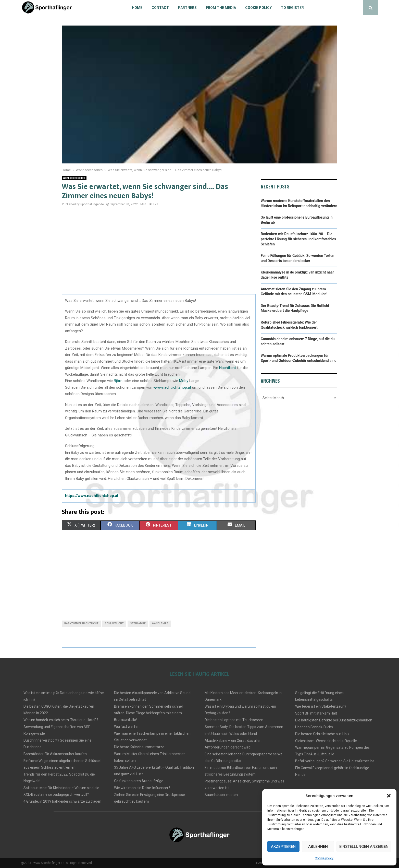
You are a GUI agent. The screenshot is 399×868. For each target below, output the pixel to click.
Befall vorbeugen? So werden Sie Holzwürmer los (335, 761)
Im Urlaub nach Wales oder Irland (231, 734)
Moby (184, 381)
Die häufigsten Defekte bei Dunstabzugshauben (334, 720)
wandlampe (160, 623)
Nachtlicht (228, 368)
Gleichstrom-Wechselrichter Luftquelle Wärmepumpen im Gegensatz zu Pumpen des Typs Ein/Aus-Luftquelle (332, 747)
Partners (187, 8)
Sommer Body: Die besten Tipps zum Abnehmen (244, 727)
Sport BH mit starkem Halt (316, 713)
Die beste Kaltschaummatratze (139, 747)
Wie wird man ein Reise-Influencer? (142, 788)
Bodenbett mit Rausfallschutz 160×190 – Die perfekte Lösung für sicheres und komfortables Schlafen (298, 239)
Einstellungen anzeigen (364, 847)
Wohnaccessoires (74, 178)
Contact (160, 8)
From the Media (221, 8)
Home (137, 8)
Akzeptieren (283, 847)
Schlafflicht (114, 623)
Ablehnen (318, 847)
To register (292, 8)
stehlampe (138, 623)
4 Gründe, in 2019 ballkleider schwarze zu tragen (62, 801)
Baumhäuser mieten (221, 795)
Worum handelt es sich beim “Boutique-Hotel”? (61, 720)
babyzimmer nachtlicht (81, 623)
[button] (389, 796)
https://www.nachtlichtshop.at (92, 496)
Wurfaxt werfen (127, 727)
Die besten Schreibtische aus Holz (322, 734)
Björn (119, 381)
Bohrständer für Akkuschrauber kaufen (55, 754)
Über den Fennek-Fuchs (314, 727)
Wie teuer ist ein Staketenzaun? (321, 706)
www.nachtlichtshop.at (172, 387)
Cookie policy (324, 858)
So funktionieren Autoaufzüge (139, 781)
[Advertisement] (159, 253)
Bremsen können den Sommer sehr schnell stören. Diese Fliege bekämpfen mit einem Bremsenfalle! (149, 713)
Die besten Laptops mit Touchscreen (234, 720)
